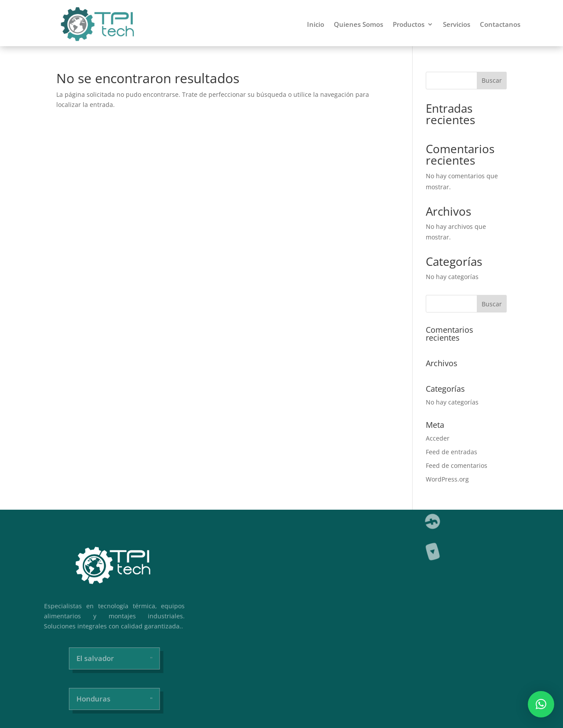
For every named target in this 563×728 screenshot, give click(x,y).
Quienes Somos (358, 24)
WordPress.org (447, 479)
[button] (541, 704)
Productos (409, 24)
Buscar (492, 80)
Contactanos (500, 24)
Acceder (438, 438)
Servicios (457, 24)
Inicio (316, 24)
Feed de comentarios (457, 465)
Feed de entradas (451, 452)
